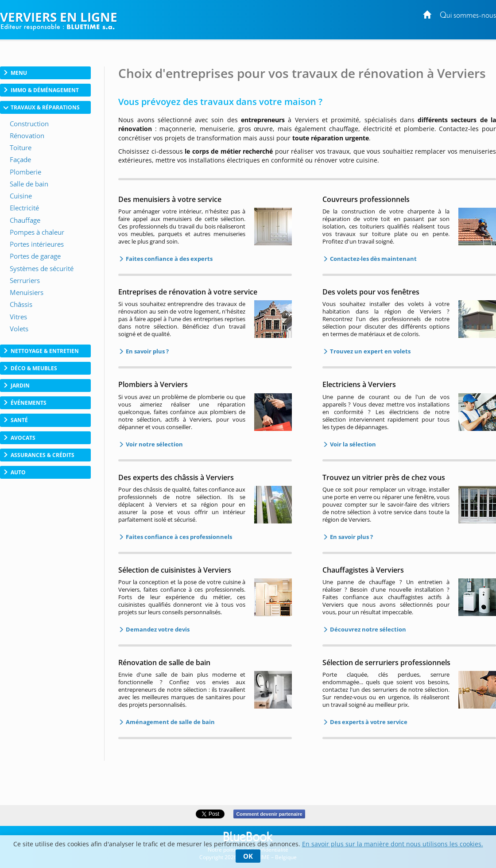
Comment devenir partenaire (269, 814)
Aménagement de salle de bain (170, 722)
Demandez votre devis (157, 629)
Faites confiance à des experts (169, 259)
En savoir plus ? (147, 351)
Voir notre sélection (154, 444)
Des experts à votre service (368, 722)
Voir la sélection (352, 444)
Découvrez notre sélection (367, 629)
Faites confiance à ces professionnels (178, 537)
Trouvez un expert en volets (370, 351)
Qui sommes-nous (468, 16)
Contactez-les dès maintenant (373, 259)
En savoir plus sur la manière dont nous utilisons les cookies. (393, 844)
